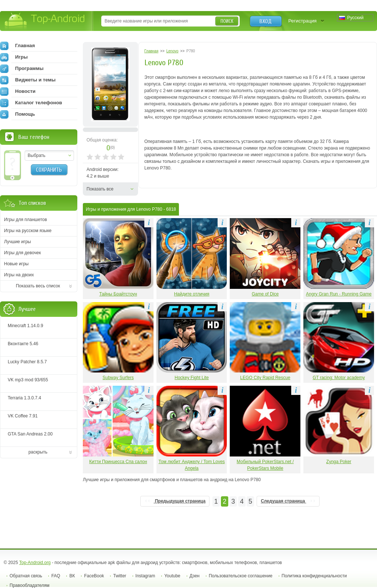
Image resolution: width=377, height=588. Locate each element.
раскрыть (38, 452)
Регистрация (302, 21)
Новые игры (16, 264)
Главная (17, 46)
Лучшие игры (17, 242)
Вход (266, 21)
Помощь (17, 114)
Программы (22, 69)
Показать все (100, 189)
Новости (18, 91)
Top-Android (45, 22)
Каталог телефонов (31, 103)
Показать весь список (38, 286)
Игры (14, 57)
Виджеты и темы (28, 80)
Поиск (227, 21)
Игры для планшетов (26, 220)
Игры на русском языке (28, 231)
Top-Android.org (35, 563)
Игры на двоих (19, 275)
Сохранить (49, 170)
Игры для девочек (22, 253)
